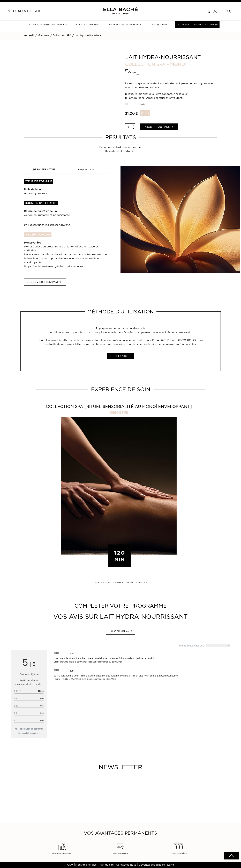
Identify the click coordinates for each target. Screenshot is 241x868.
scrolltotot (232, 856)
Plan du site (106, 865)
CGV (70, 865)
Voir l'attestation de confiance (29, 729)
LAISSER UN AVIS (120, 631)
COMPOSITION (85, 170)
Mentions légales (86, 865)
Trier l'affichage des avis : (204, 646)
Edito (171, 865)
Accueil (29, 35)
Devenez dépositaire (152, 865)
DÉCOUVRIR (120, 356)
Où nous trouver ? (25, 11)
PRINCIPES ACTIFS (44, 170)
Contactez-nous (126, 865)
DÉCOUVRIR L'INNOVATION (45, 282)
